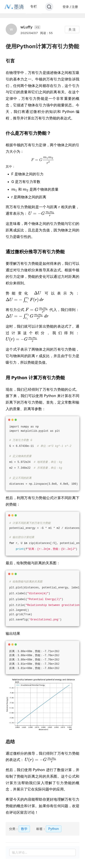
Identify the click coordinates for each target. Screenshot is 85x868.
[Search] (49, 7)
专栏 (34, 6)
